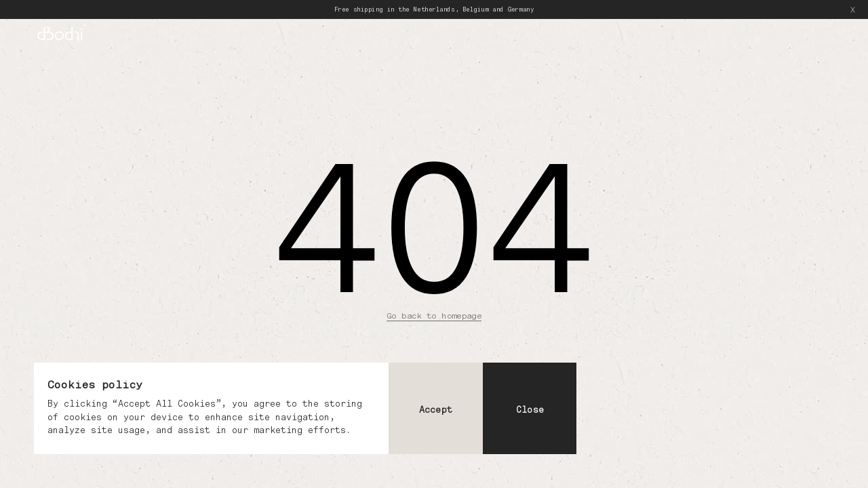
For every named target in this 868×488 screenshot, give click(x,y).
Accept (436, 410)
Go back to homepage (434, 316)
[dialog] (305, 408)
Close (530, 410)
